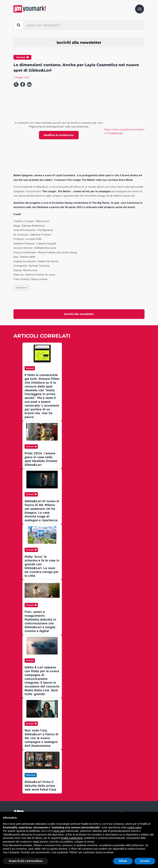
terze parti (59, 831)
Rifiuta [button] (123, 861)
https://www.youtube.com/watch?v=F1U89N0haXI (124, 131)
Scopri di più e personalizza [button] (25, 861)
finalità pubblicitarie (72, 838)
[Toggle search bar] (19, 25)
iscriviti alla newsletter (79, 42)
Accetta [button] (145, 861)
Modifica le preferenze (59, 135)
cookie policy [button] (134, 827)
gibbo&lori (22, 288)
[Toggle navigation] (140, 9)
